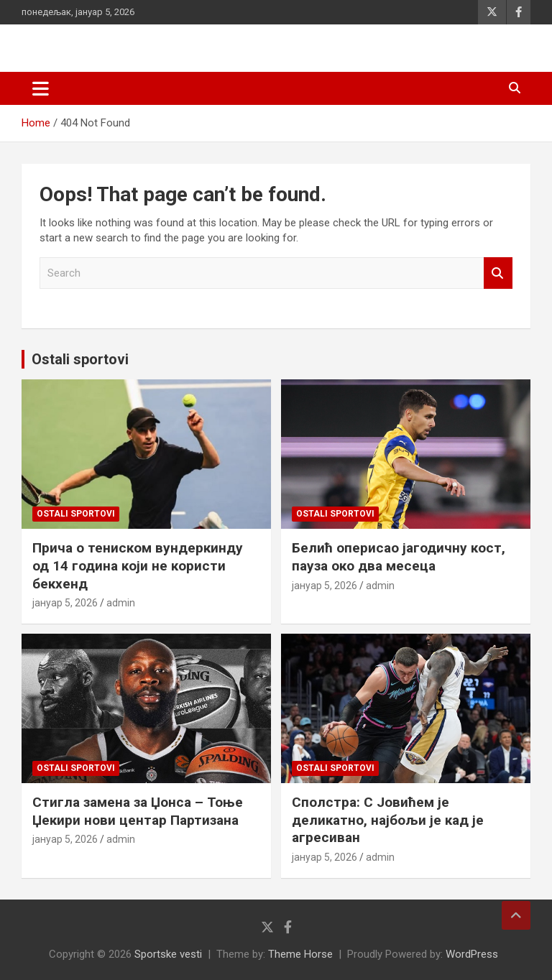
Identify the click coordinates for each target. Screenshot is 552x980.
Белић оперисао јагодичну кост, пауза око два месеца (399, 557)
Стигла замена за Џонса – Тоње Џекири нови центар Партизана (138, 811)
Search (498, 273)
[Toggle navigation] (41, 88)
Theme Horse (300, 954)
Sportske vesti (168, 954)
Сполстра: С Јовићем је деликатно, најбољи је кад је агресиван (388, 820)
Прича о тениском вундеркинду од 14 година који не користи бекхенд (138, 565)
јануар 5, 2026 (65, 603)
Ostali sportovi (80, 359)
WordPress (472, 954)
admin (121, 603)
